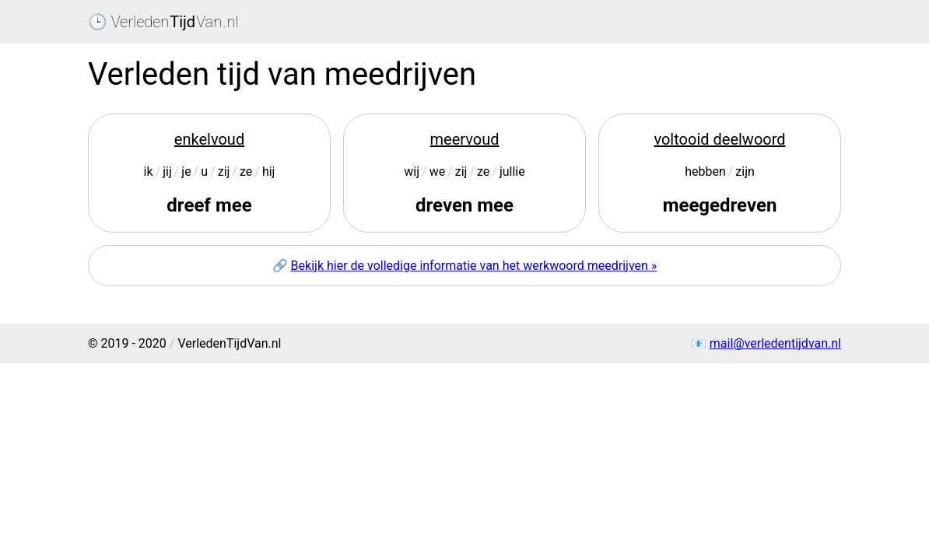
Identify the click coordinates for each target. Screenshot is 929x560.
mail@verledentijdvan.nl (775, 343)
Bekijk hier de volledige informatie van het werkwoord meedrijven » (474, 266)
